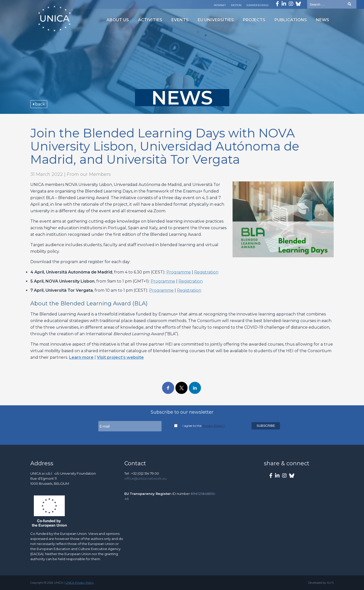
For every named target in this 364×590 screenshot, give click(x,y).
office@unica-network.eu (145, 478)
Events (180, 20)
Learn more (81, 357)
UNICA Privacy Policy (79, 583)
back (39, 104)
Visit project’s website (120, 357)
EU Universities (216, 20)
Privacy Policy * (214, 426)
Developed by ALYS (321, 583)
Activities (150, 20)
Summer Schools (257, 5)
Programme (179, 272)
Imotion (236, 5)
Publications (291, 20)
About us (118, 20)
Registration (206, 272)
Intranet (220, 5)
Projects (254, 20)
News (323, 20)
